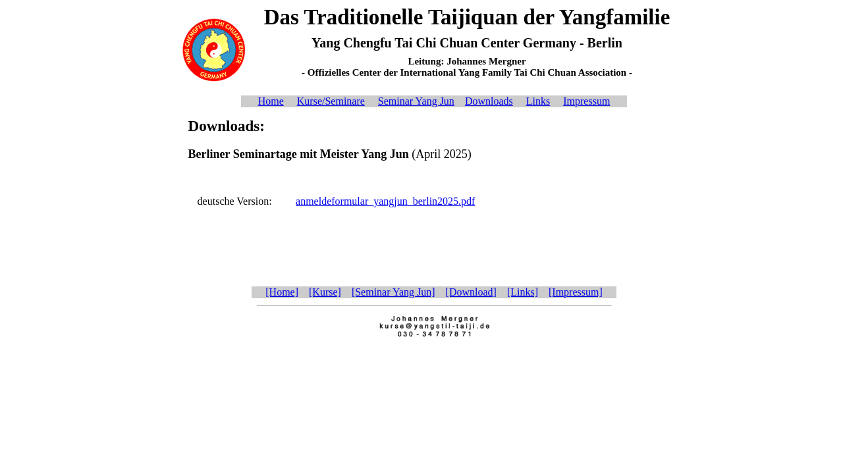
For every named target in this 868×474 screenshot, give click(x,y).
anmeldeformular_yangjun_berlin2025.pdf (385, 201)
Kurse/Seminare (331, 101)
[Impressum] (576, 292)
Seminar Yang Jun (416, 101)
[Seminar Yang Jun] (393, 292)
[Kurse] (325, 292)
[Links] (523, 292)
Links (538, 101)
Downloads (489, 101)
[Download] (471, 292)
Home (271, 101)
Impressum (586, 101)
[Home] (282, 292)
